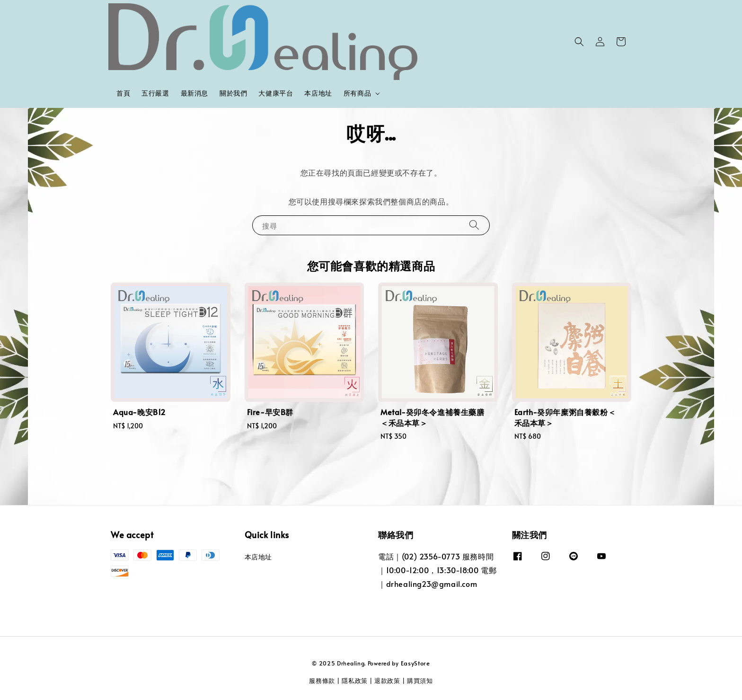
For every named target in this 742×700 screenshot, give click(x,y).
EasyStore (415, 663)
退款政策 (387, 681)
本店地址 (318, 93)
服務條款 (322, 681)
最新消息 (194, 93)
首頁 (123, 93)
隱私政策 (355, 681)
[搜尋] (474, 225)
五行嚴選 (155, 93)
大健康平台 (276, 93)
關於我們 (233, 93)
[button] (579, 42)
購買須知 (420, 681)
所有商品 (357, 93)
